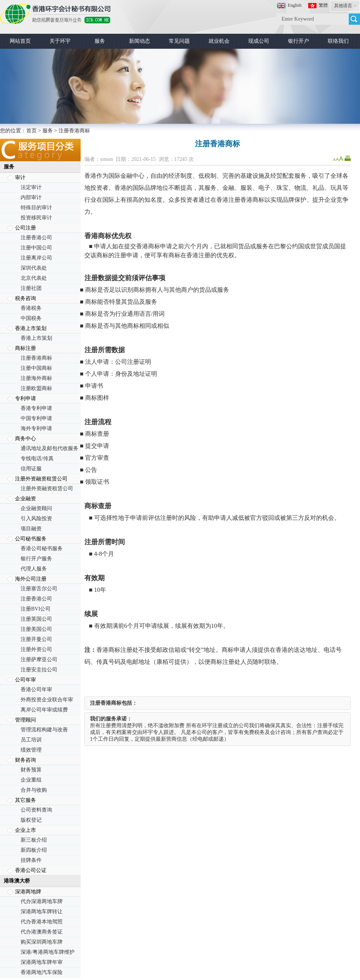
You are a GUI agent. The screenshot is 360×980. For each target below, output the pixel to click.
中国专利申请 (36, 418)
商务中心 (25, 439)
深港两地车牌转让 (42, 912)
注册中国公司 (36, 248)
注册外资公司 (36, 649)
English (295, 5)
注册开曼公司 (36, 639)
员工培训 (31, 740)
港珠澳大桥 (17, 881)
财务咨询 (25, 760)
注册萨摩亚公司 (39, 660)
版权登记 (31, 820)
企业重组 (31, 780)
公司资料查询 (36, 810)
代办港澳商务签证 (42, 932)
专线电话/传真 (37, 458)
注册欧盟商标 (36, 388)
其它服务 (25, 800)
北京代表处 (34, 278)
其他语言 (343, 6)
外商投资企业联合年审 (47, 700)
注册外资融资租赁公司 (41, 479)
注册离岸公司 (36, 258)
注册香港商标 (36, 358)
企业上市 (25, 830)
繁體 (323, 5)
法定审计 (31, 187)
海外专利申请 (36, 428)
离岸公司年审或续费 (44, 710)
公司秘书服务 (31, 539)
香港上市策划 (31, 328)
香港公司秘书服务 (42, 549)
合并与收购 (34, 790)
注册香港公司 (36, 238)
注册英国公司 (36, 619)
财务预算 (31, 770)
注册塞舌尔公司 (39, 589)
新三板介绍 (34, 840)
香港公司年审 (36, 690)
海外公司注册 (31, 579)
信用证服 (31, 469)
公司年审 (25, 680)
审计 (20, 178)
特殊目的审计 (36, 208)
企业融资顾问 (36, 508)
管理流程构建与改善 (44, 730)
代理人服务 (34, 569)
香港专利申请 (36, 408)
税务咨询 (25, 298)
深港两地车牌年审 (42, 962)
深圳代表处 (34, 268)
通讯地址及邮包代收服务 (49, 448)
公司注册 (25, 228)
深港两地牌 (28, 892)
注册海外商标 (36, 378)
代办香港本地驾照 (42, 922)
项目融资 (31, 529)
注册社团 (31, 288)
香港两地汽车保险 (42, 972)
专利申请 (25, 398)
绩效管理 (31, 750)
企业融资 (25, 499)
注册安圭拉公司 (39, 670)
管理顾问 (25, 720)
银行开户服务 (36, 559)
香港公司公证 (31, 870)
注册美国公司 (36, 629)
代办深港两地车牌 (42, 901)
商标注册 (25, 348)
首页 (31, 131)
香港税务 (31, 308)
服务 (48, 131)
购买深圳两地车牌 (42, 942)
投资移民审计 (36, 218)
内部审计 (31, 197)
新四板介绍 (34, 850)
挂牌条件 (31, 860)
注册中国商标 (36, 368)
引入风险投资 (36, 519)
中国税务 (31, 318)
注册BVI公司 (36, 609)
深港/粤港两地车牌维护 (48, 952)
